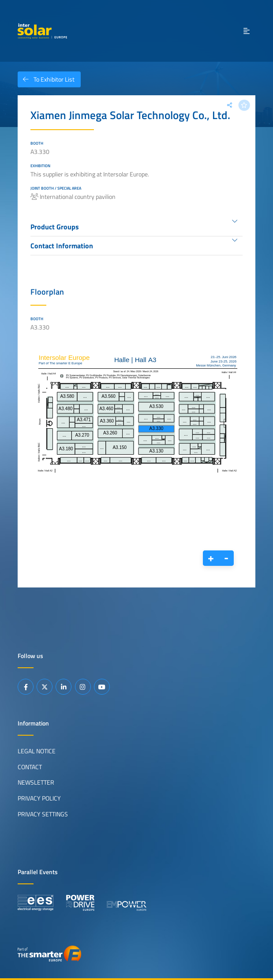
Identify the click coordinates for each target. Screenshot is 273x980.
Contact (30, 767)
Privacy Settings (43, 814)
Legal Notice (37, 751)
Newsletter (36, 782)
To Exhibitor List (46, 79)
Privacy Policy (39, 798)
